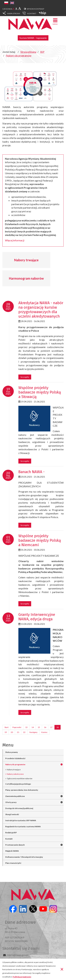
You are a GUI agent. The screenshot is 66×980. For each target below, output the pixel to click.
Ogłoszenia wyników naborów (19, 778)
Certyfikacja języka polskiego (18, 784)
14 (33, 727)
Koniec (44, 732)
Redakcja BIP (11, 833)
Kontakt (9, 839)
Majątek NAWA (12, 851)
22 (24, 732)
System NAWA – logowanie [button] (33, 38)
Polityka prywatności (22, 977)
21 (18, 732)
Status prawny (12, 752)
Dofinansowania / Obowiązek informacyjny (24, 857)
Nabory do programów (15, 764)
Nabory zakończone (15, 774)
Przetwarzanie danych (15, 845)
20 (12, 732)
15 (39, 727)
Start (6, 727)
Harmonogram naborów (26, 278)
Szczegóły (25, 377)
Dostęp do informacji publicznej (19, 808)
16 (45, 727)
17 (51, 727)
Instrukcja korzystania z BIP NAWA (21, 820)
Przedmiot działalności (15, 758)
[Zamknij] (62, 969)
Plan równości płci (13, 863)
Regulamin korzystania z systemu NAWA (23, 826)
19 (6, 732)
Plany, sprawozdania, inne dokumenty (22, 790)
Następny (33, 732)
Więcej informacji (15, 240)
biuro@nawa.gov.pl (18, 955)
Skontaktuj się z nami (21, 948)
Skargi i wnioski (12, 814)
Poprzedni (17, 727)
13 (26, 727)
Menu (55, 21)
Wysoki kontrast (35, 9)
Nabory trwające (26, 260)
